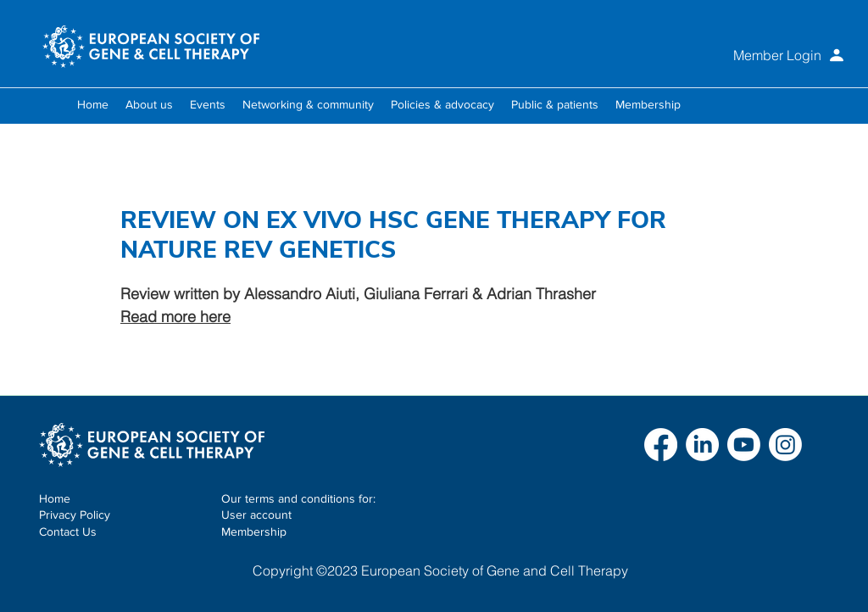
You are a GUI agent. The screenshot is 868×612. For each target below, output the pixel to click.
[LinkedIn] (702, 445)
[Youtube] (744, 445)
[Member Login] (744, 55)
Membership (254, 531)
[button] (149, 104)
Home (55, 498)
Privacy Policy (75, 515)
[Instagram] (785, 445)
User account (256, 515)
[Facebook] (661, 445)
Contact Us (68, 531)
